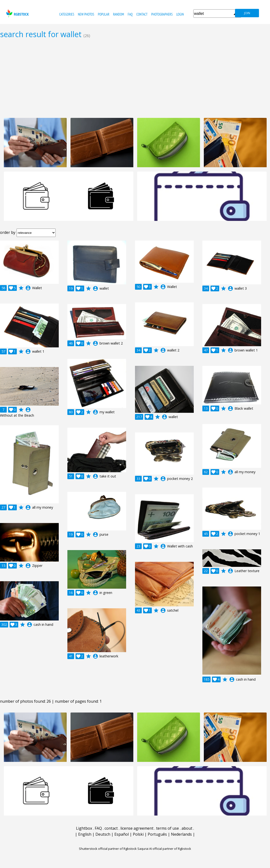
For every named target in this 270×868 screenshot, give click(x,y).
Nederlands (181, 834)
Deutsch (103, 834)
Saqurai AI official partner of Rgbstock (164, 849)
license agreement (137, 828)
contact (142, 14)
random (118, 14)
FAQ (130, 14)
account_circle (28, 288)
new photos (86, 14)
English (85, 834)
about (187, 828)
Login (180, 14)
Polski (138, 834)
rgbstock (17, 13)
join (247, 13)
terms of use (167, 828)
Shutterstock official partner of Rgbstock (108, 849)
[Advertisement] (135, 78)
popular (104, 14)
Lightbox (84, 828)
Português (157, 834)
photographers (162, 14)
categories (67, 14)
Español (122, 834)
